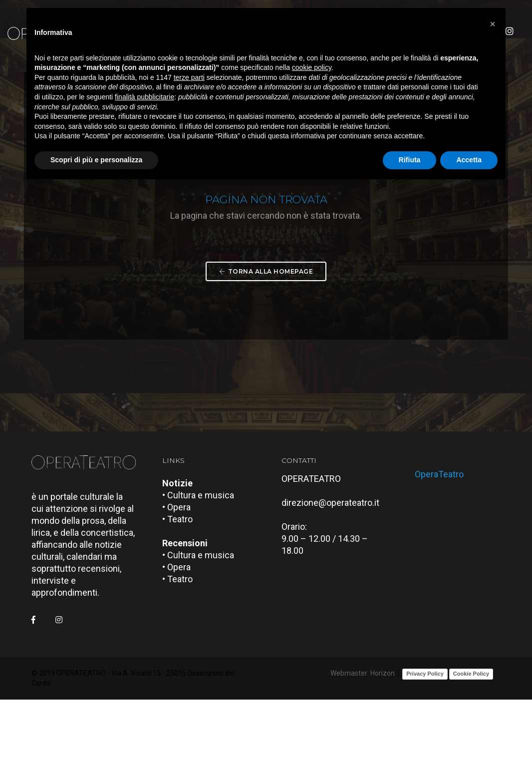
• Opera (180, 568)
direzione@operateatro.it (334, 564)
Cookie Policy (471, 733)
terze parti (189, 79)
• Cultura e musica (202, 556)
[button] (493, 24)
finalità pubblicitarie (144, 99)
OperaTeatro (443, 532)
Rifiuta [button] (410, 162)
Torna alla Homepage (266, 317)
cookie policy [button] (312, 70)
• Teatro (181, 580)
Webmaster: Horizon (363, 733)
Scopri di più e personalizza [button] (96, 162)
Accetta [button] (469, 162)
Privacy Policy (425, 733)
